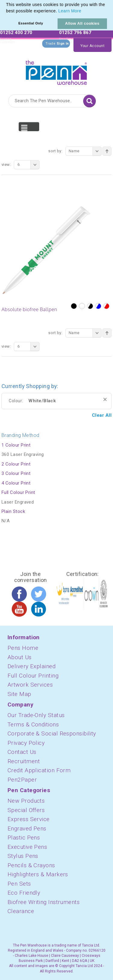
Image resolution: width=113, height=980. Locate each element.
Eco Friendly (24, 893)
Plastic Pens (24, 838)
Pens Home (23, 648)
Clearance (21, 911)
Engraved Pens (27, 828)
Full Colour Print (18, 492)
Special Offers (26, 810)
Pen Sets (19, 884)
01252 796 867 (75, 33)
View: (6, 164)
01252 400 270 (16, 33)
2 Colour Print (16, 464)
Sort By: (55, 151)
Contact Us (22, 752)
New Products (26, 801)
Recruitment (24, 761)
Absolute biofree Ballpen (29, 309)
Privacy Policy (26, 743)
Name (85, 151)
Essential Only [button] (31, 23)
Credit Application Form (39, 770)
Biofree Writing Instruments (44, 902)
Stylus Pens (23, 856)
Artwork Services (30, 685)
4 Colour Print (16, 483)
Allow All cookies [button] (82, 23)
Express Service (29, 819)
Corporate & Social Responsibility (52, 733)
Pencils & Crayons (31, 865)
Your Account (93, 46)
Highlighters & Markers (38, 874)
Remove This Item (105, 399)
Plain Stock (13, 511)
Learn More (70, 11)
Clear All (102, 415)
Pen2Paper (22, 780)
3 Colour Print (16, 473)
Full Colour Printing (33, 676)
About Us (20, 657)
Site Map (19, 694)
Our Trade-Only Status (36, 715)
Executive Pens (27, 847)
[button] (83, 11)
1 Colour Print (16, 445)
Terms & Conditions (33, 724)
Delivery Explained (31, 666)
